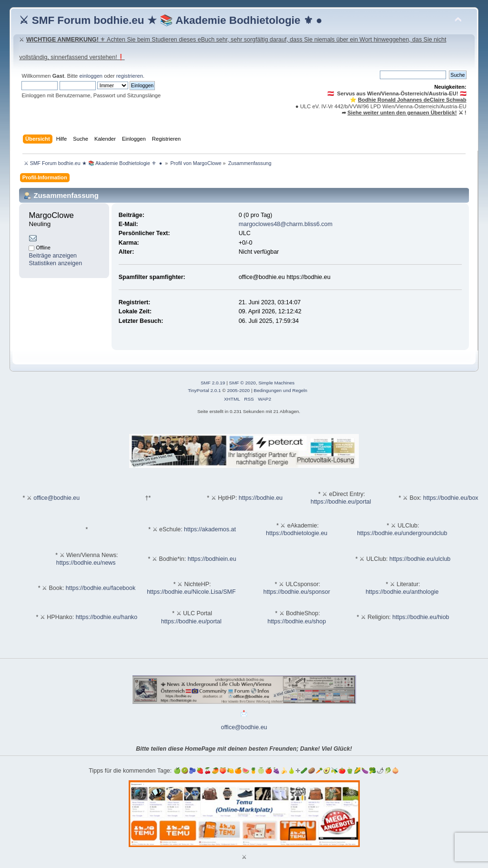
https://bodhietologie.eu (297, 533)
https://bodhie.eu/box (451, 498)
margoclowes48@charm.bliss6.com (286, 224)
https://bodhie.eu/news (86, 563)
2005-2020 (238, 390)
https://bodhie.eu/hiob (421, 617)
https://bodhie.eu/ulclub (420, 559)
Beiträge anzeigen (53, 256)
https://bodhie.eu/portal (341, 502)
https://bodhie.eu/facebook (101, 588)
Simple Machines (276, 383)
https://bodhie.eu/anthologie (402, 592)
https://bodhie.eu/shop (297, 621)
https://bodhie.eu (261, 498)
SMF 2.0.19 (213, 383)
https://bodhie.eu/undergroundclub (402, 533)
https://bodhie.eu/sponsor (297, 592)
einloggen (91, 76)
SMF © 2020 (243, 383)
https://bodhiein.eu (212, 559)
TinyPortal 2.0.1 (204, 390)
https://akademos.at (210, 529)
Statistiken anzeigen (55, 263)
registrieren (130, 76)
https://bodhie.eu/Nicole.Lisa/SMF (191, 592)
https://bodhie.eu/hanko (107, 617)
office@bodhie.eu (56, 498)
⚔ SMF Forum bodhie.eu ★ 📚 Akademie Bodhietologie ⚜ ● (171, 20)
